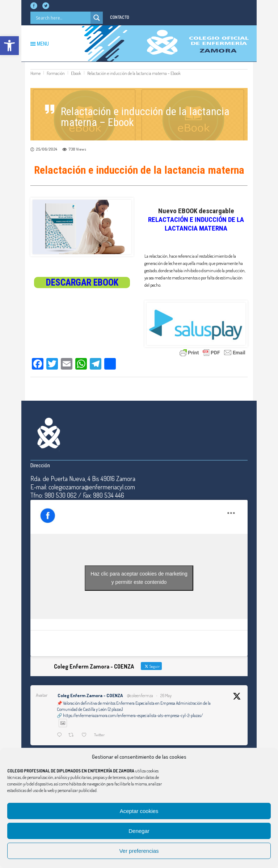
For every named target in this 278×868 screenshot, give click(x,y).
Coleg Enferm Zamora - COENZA (90, 695)
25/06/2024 (47, 149)
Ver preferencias (139, 851)
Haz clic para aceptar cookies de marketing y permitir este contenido (139, 578)
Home (35, 73)
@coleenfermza (140, 696)
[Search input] (62, 18)
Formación (56, 73)
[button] (9, 46)
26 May (166, 696)
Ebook (76, 73)
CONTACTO (120, 17)
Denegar (139, 831)
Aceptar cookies (139, 811)
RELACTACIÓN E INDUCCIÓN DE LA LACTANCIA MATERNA (196, 224)
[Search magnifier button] (97, 18)
